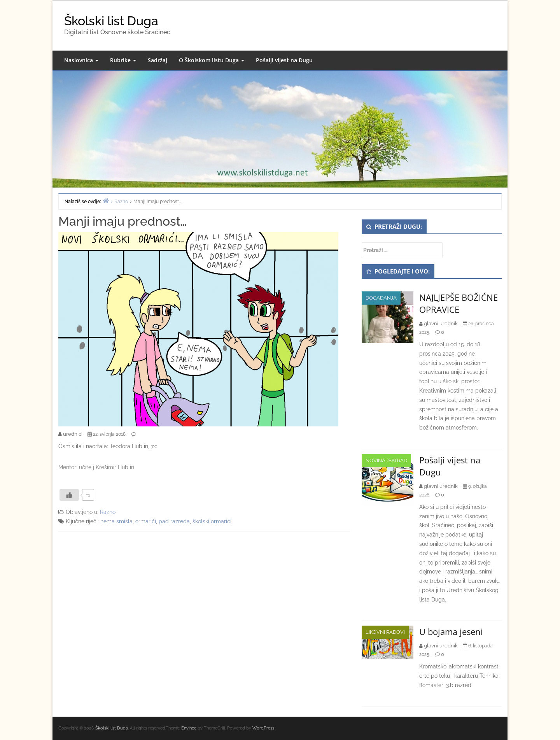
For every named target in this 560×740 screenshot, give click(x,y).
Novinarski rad (386, 460)
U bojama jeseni (451, 631)
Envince (189, 728)
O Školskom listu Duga (212, 60)
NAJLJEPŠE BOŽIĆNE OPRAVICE (458, 303)
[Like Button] (69, 495)
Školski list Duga (111, 21)
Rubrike (123, 60)
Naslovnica (81, 60)
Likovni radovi (385, 632)
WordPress (263, 728)
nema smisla (116, 521)
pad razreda (174, 521)
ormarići (146, 521)
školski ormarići (212, 521)
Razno (108, 512)
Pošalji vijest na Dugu (284, 60)
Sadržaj (157, 60)
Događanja (381, 298)
